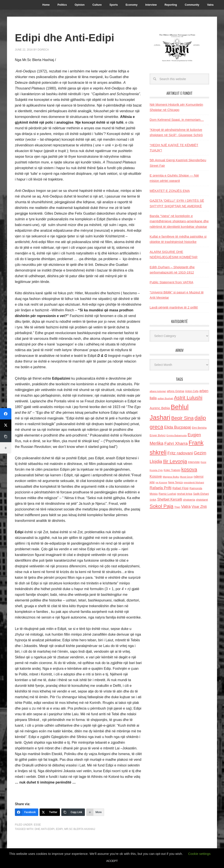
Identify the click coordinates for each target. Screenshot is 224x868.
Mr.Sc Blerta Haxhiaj (80, 829)
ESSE (37, 825)
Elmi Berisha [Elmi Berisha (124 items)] (199, 428)
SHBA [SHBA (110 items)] (153, 500)
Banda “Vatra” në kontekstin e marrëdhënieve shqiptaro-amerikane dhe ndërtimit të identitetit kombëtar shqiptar (179, 221)
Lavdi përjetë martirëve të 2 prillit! (174, 307)
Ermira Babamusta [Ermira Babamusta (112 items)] (177, 435)
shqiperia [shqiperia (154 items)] (189, 500)
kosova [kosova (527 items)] (189, 469)
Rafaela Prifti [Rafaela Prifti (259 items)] (161, 488)
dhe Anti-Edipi (45, 829)
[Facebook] (27, 812)
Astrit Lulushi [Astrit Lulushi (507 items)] (188, 398)
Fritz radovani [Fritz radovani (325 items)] (180, 453)
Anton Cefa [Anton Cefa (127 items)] (192, 391)
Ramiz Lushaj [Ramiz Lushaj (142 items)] (167, 494)
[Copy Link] (73, 812)
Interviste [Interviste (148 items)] (194, 462)
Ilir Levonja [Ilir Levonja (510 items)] (175, 461)
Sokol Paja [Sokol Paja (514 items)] (161, 506)
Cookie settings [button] (199, 854)
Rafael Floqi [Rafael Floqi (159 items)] (180, 488)
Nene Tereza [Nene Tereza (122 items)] (175, 482)
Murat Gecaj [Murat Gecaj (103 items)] (186, 477)
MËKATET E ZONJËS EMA (170, 191)
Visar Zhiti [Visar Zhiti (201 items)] (199, 507)
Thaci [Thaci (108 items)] (177, 507)
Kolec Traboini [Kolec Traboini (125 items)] (172, 470)
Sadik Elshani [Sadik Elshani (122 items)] (201, 494)
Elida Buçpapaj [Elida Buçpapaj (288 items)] (177, 427)
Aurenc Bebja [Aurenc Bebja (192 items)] (160, 408)
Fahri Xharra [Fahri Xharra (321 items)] (176, 443)
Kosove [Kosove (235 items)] (156, 476)
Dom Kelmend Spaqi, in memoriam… (177, 120)
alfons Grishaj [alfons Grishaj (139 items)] (176, 391)
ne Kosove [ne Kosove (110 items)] (161, 482)
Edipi (59, 829)
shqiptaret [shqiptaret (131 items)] (202, 500)
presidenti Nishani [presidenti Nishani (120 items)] (194, 482)
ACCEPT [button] (112, 861)
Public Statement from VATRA (171, 282)
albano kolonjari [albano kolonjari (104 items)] (158, 391)
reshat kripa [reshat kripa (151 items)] (185, 494)
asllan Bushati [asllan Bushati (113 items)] (165, 398)
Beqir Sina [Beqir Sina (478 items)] (182, 418)
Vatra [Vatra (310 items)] (186, 506)
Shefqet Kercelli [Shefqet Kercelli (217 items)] (170, 499)
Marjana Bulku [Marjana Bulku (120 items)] (171, 477)
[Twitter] (50, 812)
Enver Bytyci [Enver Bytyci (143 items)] (158, 435)
